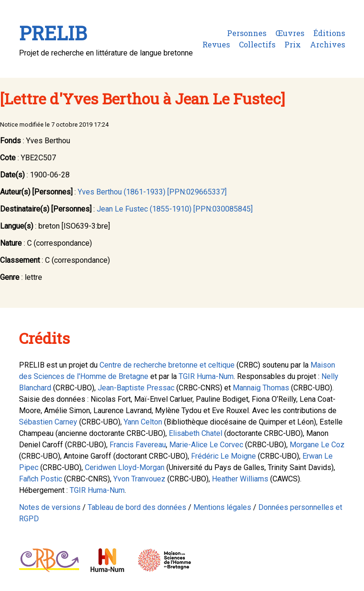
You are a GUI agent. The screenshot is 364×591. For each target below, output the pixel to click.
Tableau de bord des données (137, 507)
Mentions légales (222, 507)
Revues (216, 44)
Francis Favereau (138, 445)
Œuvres (290, 33)
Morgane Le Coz (317, 445)
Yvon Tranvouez (139, 479)
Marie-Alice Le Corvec (206, 445)
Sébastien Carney (48, 422)
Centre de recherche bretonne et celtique (167, 365)
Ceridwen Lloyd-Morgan (125, 467)
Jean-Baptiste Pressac (136, 388)
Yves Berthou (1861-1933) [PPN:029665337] (152, 192)
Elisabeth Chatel (196, 433)
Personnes (247, 33)
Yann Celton (143, 422)
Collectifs (257, 44)
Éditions (329, 33)
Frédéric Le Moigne (223, 456)
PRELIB (53, 33)
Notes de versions (50, 507)
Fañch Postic (41, 479)
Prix (293, 44)
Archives (328, 44)
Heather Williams (240, 479)
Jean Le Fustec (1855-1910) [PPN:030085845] (175, 209)
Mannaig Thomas (261, 388)
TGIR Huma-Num (206, 376)
